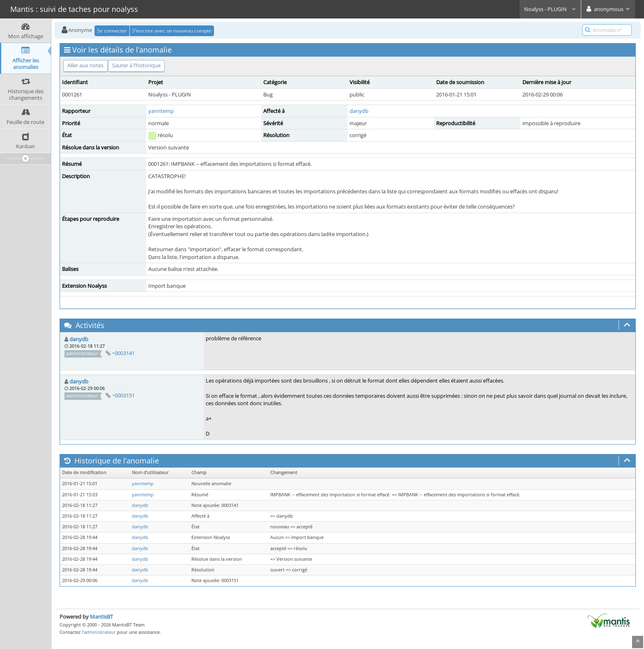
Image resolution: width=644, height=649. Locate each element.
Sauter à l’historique (136, 65)
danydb (359, 111)
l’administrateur (99, 632)
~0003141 (123, 353)
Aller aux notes (85, 65)
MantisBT (101, 617)
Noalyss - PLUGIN (550, 9)
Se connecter (112, 31)
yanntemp (161, 111)
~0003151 (123, 395)
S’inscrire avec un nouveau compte (172, 31)
